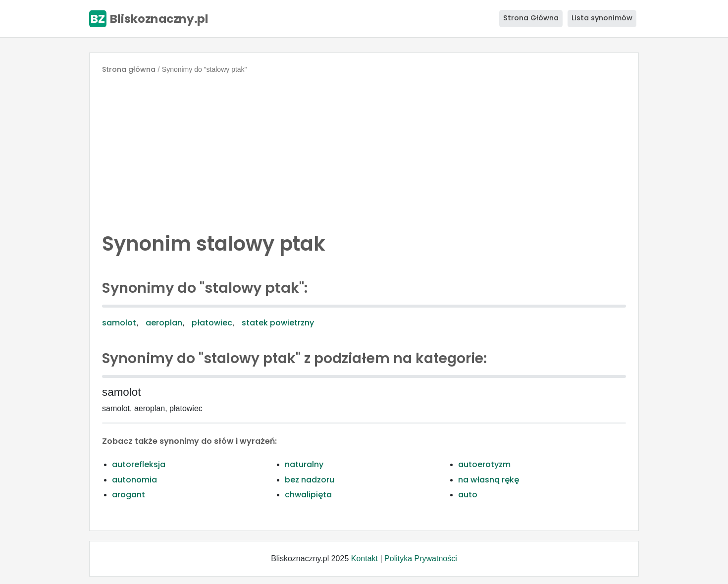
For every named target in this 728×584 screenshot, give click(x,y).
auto (468, 495)
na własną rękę (489, 480)
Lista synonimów (602, 18)
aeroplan (164, 323)
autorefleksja (139, 464)
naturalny (304, 464)
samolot (119, 323)
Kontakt (364, 558)
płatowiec (212, 323)
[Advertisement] (364, 151)
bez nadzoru (310, 480)
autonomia (134, 480)
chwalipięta (308, 495)
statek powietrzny (278, 323)
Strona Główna (531, 18)
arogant (129, 495)
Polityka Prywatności (421, 558)
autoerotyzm (484, 464)
